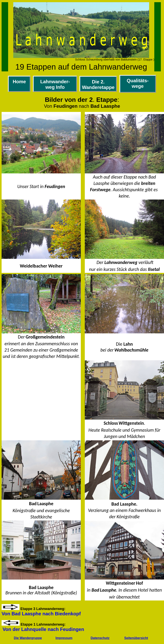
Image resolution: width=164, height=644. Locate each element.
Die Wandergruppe (28, 638)
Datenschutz (100, 638)
